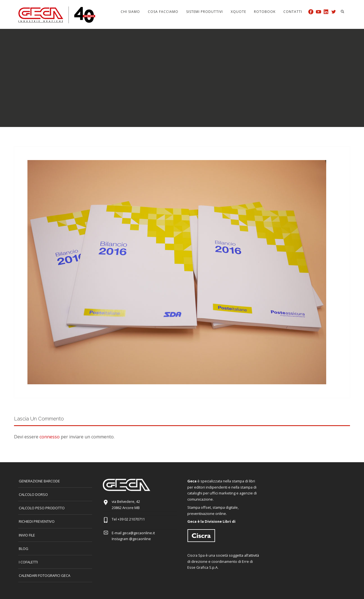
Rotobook (265, 12)
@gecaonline (140, 539)
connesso (50, 437)
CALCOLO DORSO (33, 494)
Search (342, 11)
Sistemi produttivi (205, 12)
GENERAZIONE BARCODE (39, 481)
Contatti (293, 12)
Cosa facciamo (163, 12)
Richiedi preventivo (37, 521)
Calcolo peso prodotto (42, 508)
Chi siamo (130, 12)
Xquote (238, 12)
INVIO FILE (27, 535)
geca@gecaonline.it (139, 533)
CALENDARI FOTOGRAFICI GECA (45, 575)
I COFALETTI (28, 562)
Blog (24, 549)
